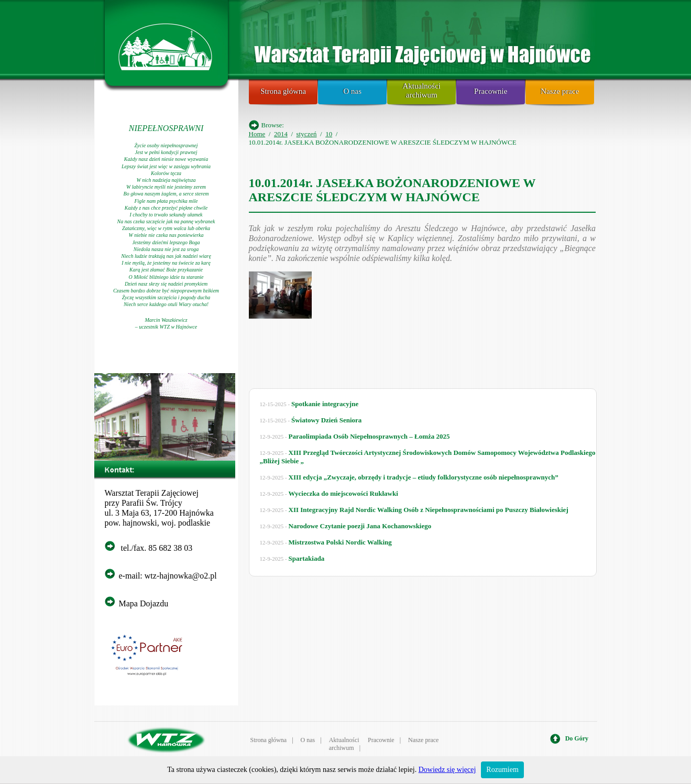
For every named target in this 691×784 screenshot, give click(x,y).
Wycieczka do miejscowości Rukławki (343, 493)
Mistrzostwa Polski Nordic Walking (340, 542)
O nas (352, 91)
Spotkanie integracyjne (325, 404)
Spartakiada (307, 558)
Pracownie (491, 91)
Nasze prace (560, 91)
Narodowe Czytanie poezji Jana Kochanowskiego (360, 526)
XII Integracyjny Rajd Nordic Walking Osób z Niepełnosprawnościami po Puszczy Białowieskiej (429, 510)
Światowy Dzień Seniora (326, 420)
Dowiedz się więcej (447, 770)
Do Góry (577, 738)
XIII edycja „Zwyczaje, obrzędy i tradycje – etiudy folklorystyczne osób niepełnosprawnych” (424, 477)
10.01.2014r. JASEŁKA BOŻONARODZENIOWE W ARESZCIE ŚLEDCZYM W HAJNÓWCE (392, 190)
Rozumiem (502, 770)
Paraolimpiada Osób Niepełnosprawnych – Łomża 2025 (369, 436)
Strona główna (283, 91)
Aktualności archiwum (421, 90)
